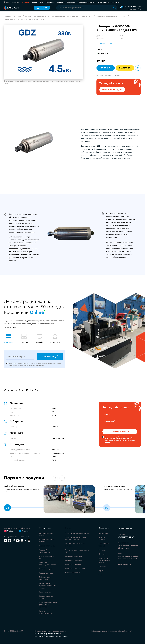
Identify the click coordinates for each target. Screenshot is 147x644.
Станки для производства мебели (47, 564)
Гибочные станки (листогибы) (46, 578)
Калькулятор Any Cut (73, 565)
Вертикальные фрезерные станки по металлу (47, 586)
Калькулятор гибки (72, 573)
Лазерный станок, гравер (46, 534)
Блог (42, 2)
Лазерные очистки (46, 573)
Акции (25, 2)
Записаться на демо (112, 90)
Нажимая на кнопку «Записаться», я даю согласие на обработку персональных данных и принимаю (35, 365)
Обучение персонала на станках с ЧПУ (78, 551)
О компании (104, 2)
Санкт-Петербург (125, 529)
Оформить (106, 68)
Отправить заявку (120, 431)
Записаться (50, 357)
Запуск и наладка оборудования (77, 533)
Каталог (42, 8)
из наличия (103, 54)
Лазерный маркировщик (45, 551)
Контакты (115, 2)
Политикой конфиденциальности (47, 634)
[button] (62, 478)
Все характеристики (104, 43)
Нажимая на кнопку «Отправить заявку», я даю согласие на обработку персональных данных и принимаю (120, 439)
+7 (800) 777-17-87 (133, 7)
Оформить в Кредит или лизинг (108, 75)
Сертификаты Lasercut (104, 545)
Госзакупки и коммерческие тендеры (104, 561)
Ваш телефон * (109, 421)
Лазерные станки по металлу (47, 541)
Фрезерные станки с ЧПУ (47, 558)
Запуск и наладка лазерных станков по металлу (76, 539)
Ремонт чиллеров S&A (73, 556)
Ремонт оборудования (74, 560)
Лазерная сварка (46, 569)
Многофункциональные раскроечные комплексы (48, 605)
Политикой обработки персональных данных (51, 636)
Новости (34, 2)
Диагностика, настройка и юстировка (75, 545)
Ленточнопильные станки (46, 597)
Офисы (101, 571)
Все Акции (102, 550)
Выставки (72, 2)
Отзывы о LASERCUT (102, 539)
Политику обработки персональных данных (31, 365)
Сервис (61, 2)
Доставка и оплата (87, 2)
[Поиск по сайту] (87, 8)
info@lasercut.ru (135, 9)
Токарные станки (46, 592)
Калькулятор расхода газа (75, 569)
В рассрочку (125, 68)
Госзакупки (50, 2)
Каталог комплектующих (45, 612)
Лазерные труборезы (47, 546)
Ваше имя (107, 414)
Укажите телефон (16, 357)
